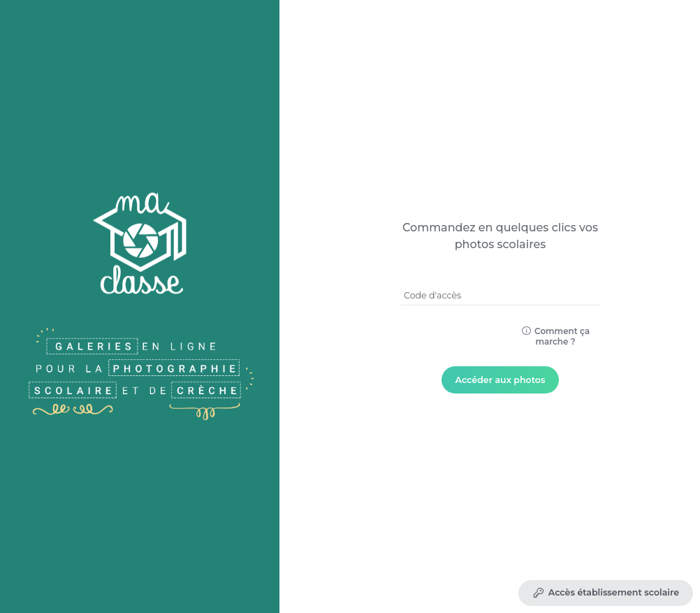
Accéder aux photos (501, 380)
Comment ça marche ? (555, 336)
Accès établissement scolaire (606, 593)
